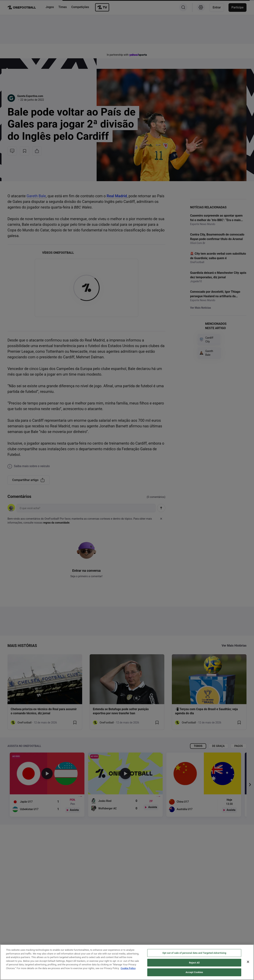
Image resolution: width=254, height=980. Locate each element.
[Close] (248, 962)
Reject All (194, 963)
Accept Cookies (194, 972)
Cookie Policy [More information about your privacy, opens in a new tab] (128, 968)
